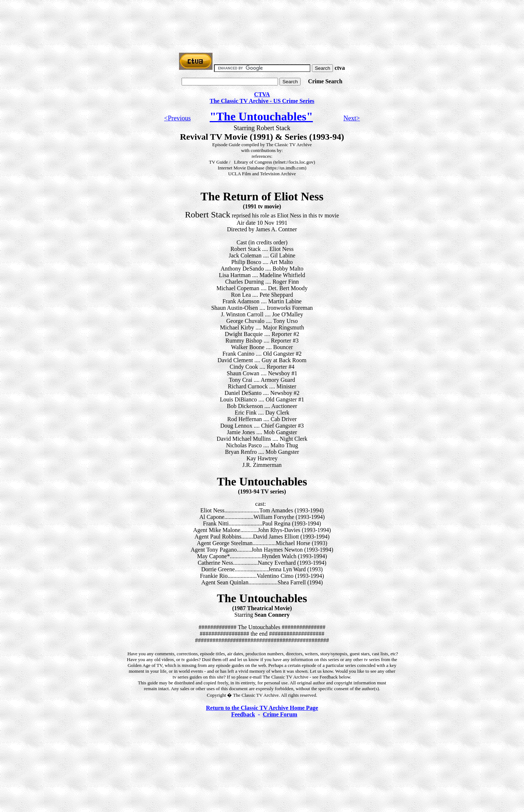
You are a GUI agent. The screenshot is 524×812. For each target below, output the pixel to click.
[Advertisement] (262, 19)
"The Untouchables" (261, 116)
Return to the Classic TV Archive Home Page (262, 708)
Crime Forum (280, 714)
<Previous (177, 118)
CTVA (262, 94)
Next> (352, 118)
